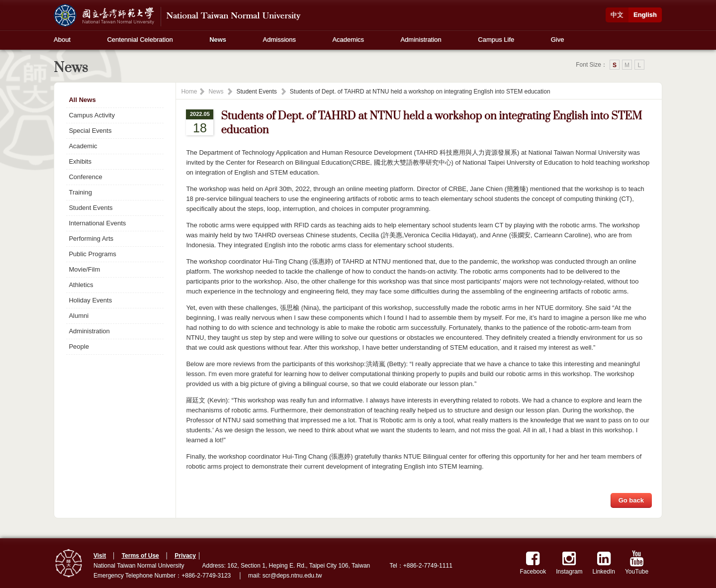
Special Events (90, 131)
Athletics (81, 285)
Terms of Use (140, 556)
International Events (97, 223)
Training (80, 192)
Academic (83, 146)
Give (558, 40)
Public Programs (92, 254)
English (645, 15)
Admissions (279, 40)
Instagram (569, 563)
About (62, 40)
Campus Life (496, 40)
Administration (421, 40)
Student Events (90, 208)
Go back (631, 500)
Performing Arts (91, 239)
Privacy (185, 556)
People (79, 346)
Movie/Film (84, 269)
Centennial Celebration (140, 40)
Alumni (79, 316)
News (218, 40)
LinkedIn (604, 563)
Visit (100, 556)
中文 (617, 15)
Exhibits (80, 161)
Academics (348, 40)
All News (82, 100)
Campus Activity (91, 115)
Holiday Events (90, 300)
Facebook (533, 563)
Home (189, 92)
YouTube (637, 563)
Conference (85, 177)
